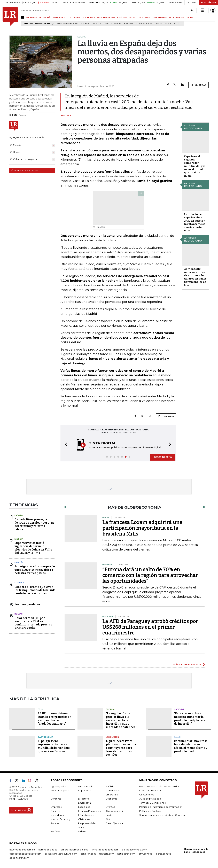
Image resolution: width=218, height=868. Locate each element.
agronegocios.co (48, 850)
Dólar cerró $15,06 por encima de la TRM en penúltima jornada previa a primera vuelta (33, 623)
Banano (128, 24)
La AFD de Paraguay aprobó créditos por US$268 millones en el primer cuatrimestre (150, 627)
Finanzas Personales (89, 811)
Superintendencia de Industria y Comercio (163, 815)
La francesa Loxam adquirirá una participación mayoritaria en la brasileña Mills (142, 528)
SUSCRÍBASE (209, 3)
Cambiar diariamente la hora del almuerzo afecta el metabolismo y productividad (191, 746)
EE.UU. (41, 709)
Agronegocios (59, 786)
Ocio (109, 819)
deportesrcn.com (19, 858)
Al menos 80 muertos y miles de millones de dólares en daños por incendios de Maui (195, 277)
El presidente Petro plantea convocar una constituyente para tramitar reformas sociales (121, 748)
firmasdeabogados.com (105, 850)
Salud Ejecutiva (114, 823)
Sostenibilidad (173, 24)
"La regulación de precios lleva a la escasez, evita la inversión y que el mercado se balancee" (121, 720)
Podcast (55, 823)
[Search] (192, 10)
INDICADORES (176, 18)
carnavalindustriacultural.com (61, 854)
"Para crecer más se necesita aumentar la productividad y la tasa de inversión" (190, 719)
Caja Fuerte (85, 790)
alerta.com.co (163, 854)
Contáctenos (147, 795)
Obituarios (84, 819)
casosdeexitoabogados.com (25, 854)
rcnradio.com (107, 854)
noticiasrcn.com (126, 854)
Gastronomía (46, 737)
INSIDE (190, 18)
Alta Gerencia (86, 786)
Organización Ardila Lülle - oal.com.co (196, 850)
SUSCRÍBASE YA (163, 457)
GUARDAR (198, 85)
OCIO (70, 18)
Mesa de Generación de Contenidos (159, 786)
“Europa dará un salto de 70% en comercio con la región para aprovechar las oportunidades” (150, 575)
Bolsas (19, 614)
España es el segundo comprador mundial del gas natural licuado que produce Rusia (195, 166)
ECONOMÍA (45, 18)
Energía (97, 24)
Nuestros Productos (150, 790)
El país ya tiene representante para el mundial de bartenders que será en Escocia (54, 746)
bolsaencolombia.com (134, 850)
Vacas (159, 24)
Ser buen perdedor (27, 604)
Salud (177, 737)
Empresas (56, 807)
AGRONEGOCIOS (106, 18)
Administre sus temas (24, 170)
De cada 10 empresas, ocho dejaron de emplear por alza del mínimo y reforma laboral (34, 524)
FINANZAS (32, 18)
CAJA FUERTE (159, 18)
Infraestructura (86, 815)
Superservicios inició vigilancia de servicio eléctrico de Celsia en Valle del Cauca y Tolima (33, 548)
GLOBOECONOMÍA (85, 18)
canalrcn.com (88, 854)
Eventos (110, 807)
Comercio (20, 583)
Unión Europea (144, 24)
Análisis (110, 786)
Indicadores (57, 815)
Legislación (112, 737)
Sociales (55, 831)
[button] (65, 445)
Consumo (56, 799)
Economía (112, 799)
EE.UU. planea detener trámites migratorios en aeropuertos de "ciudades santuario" (55, 719)
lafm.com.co (145, 854)
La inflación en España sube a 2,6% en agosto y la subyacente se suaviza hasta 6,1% (195, 222)
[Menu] (23, 17)
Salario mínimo (113, 24)
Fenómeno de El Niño (67, 24)
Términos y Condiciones (152, 803)
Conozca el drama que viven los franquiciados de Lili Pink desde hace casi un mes (35, 590)
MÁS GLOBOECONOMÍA (187, 664)
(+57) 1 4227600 (19, 799)
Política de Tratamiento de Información (161, 807)
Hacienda (179, 709)
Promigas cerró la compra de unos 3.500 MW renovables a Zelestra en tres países (35, 570)
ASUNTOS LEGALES (139, 18)
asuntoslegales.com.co (22, 850)
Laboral (19, 515)
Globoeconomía (115, 811)
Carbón (85, 24)
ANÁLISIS (122, 18)
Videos (82, 831)
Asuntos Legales (60, 790)
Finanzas (55, 811)
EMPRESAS (59, 18)
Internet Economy (61, 819)
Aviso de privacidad (150, 799)
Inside (109, 815)
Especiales (84, 807)
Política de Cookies (150, 811)
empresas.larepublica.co (75, 850)
